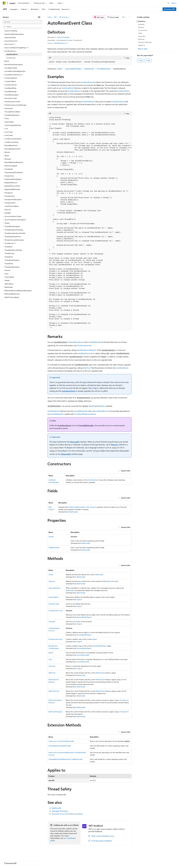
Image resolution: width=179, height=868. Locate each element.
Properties (142, 36)
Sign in (174, 3)
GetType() (52, 621)
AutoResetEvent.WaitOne (86, 350)
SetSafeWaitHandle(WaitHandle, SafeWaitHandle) (65, 759)
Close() (51, 575)
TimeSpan (123, 700)
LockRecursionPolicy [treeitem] (12, 142)
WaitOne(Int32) (54, 691)
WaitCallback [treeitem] (9, 284)
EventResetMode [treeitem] (10, 88)
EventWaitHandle (104, 69)
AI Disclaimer (7, 861)
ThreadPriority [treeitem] (9, 253)
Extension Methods (145, 42)
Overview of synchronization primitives (67, 814)
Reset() (51, 653)
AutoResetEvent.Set (85, 353)
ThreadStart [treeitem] (9, 257)
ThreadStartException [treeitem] (12, 260)
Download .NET (169, 9)
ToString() (52, 666)
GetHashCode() (54, 604)
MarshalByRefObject (74, 69)
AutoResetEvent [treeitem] (12, 54)
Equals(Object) (54, 597)
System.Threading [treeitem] (11, 31)
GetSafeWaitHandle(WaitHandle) (60, 746)
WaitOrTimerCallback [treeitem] (12, 297)
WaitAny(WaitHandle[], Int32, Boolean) (83, 507)
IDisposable (75, 442)
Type (74, 621)
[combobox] (22, 22)
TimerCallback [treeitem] (9, 277)
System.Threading (63, 37)
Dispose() (52, 581)
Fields (140, 33)
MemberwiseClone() (55, 639)
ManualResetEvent (76, 342)
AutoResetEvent (87, 82)
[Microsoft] (4, 3)
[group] (89, 223)
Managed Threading (60, 811)
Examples (141, 24)
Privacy (50, 861)
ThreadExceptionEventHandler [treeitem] (15, 233)
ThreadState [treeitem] (9, 264)
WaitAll (91, 406)
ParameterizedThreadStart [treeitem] (14, 172)
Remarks (141, 27)
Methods (141, 39)
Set (49, 85)
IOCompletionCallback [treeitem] (12, 112)
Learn (49, 17)
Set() (50, 659)
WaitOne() (52, 673)
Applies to (142, 45)
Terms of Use (83, 861)
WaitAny (101, 406)
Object (60, 69)
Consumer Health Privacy (66, 861)
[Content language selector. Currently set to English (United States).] (13, 856)
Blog (31, 861)
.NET (55, 17)
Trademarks (95, 861)
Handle (51, 537)
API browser (63, 17)
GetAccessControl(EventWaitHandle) (61, 741)
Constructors (143, 30)
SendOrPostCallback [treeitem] (12, 206)
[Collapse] (39, 17)
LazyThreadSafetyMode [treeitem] (13, 125)
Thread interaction (84, 345)
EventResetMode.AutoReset (85, 414)
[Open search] (168, 3)
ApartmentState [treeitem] (10, 37)
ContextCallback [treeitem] (10, 81)
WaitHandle (89, 69)
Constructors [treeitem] (11, 58)
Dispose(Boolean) (55, 588)
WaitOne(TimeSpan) (55, 712)
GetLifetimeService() (55, 611)
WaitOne (86, 368)
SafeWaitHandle (54, 547)
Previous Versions (21, 861)
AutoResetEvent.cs (60, 43)
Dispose (114, 445)
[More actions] (130, 17)
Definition (142, 21)
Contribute (41, 861)
